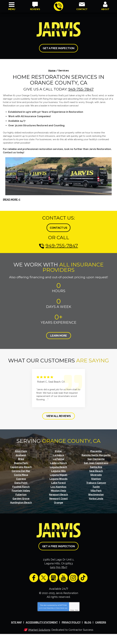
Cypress (21, 478)
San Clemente (96, 458)
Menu (12, 9)
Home (52, 71)
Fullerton (21, 493)
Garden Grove (21, 497)
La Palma (58, 458)
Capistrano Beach (21, 466)
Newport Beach (58, 493)
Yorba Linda (96, 497)
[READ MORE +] (12, 199)
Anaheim (21, 454)
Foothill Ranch (21, 485)
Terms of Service (60, 606)
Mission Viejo (58, 489)
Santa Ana (96, 466)
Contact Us (59, 227)
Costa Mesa (21, 474)
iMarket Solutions (39, 627)
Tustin (96, 485)
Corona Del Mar (21, 470)
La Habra (58, 454)
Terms (77, 608)
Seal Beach (96, 470)
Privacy (72, 608)
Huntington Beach (21, 501)
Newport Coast (58, 497)
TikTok (83, 576)
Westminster (96, 493)
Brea (21, 458)
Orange (58, 501)
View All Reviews (58, 415)
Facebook (34, 576)
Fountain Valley (21, 489)
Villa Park (96, 489)
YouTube (63, 576)
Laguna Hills (58, 470)
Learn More (59, 335)
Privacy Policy (50, 606)
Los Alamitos (58, 485)
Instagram (73, 576)
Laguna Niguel (58, 474)
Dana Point (21, 481)
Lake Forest (58, 481)
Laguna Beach (58, 466)
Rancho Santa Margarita (96, 454)
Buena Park (21, 462)
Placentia (96, 450)
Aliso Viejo (21, 450)
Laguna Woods (58, 478)
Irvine (58, 450)
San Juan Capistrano (96, 462)
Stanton (96, 478)
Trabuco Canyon (96, 481)
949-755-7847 (58, 6)
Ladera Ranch (58, 462)
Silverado (96, 474)
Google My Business (53, 576)
